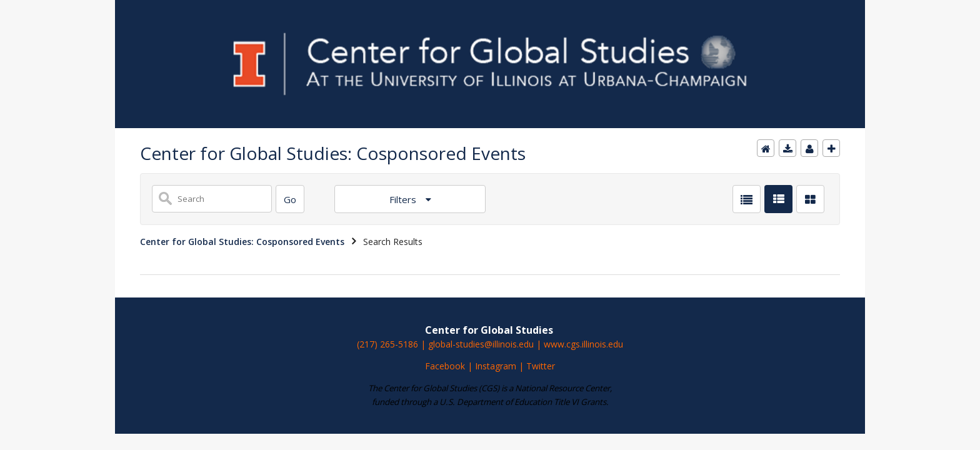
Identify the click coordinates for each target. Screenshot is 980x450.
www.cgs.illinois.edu (583, 344)
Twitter (541, 366)
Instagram (497, 366)
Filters (404, 199)
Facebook (445, 366)
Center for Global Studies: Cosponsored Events (242, 242)
